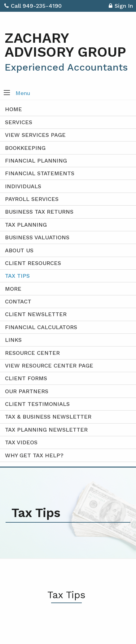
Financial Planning (36, 161)
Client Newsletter (36, 314)
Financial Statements (40, 173)
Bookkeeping (25, 148)
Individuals (23, 186)
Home (13, 109)
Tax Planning (26, 225)
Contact (18, 301)
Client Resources (33, 263)
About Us (19, 250)
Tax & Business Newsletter (48, 417)
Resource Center (32, 353)
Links (13, 340)
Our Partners (27, 391)
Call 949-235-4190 (33, 6)
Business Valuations (37, 237)
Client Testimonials (37, 404)
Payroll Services (32, 199)
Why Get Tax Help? (34, 455)
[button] (7, 93)
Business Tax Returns (39, 212)
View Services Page (35, 135)
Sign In (121, 7)
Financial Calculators (41, 327)
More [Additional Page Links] (13, 289)
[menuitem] (68, 366)
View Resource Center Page (49, 366)
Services (19, 122)
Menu (23, 93)
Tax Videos (21, 442)
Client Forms (26, 378)
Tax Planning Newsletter (46, 430)
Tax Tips (17, 276)
